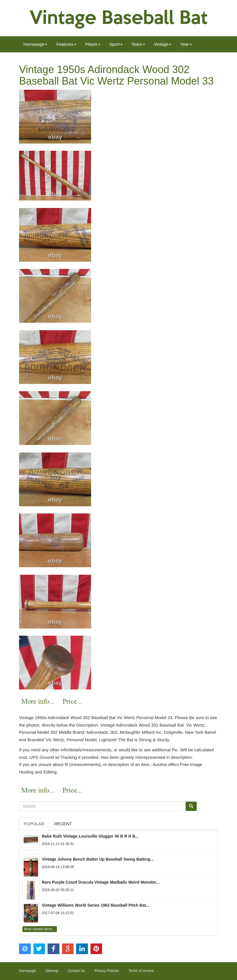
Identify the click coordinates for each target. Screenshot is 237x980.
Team (138, 44)
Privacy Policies (107, 971)
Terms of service (141, 971)
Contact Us (76, 971)
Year (186, 44)
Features (66, 44)
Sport (116, 44)
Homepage (35, 44)
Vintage (163, 44)
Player (93, 44)
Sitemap (52, 971)
